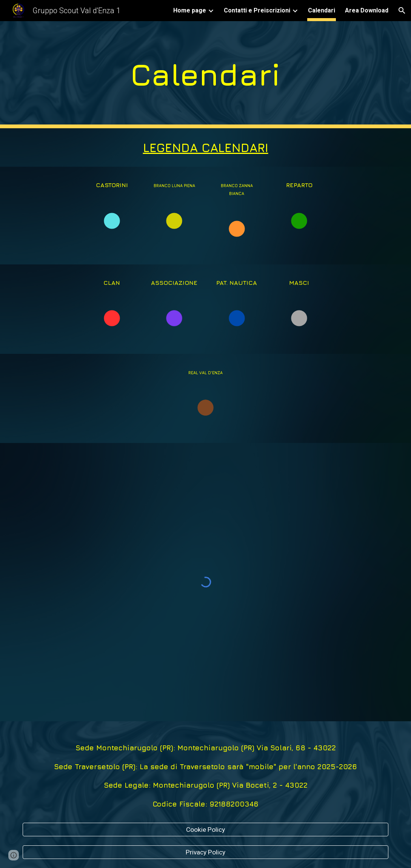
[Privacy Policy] (205, 852)
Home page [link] (190, 10)
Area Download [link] (367, 10)
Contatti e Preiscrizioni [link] (257, 10)
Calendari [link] (322, 10)
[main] (205, 75)
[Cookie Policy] (205, 829)
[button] (402, 11)
